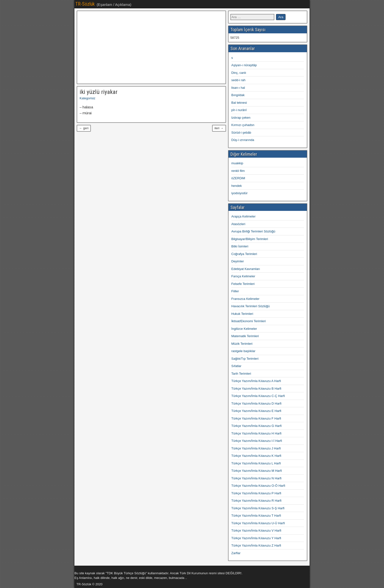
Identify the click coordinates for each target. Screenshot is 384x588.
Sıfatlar (236, 366)
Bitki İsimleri (240, 246)
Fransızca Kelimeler (246, 299)
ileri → (219, 128)
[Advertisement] (151, 47)
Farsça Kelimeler (243, 276)
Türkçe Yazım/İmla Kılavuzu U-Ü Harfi (258, 523)
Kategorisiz (87, 98)
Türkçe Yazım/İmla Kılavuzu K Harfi (256, 456)
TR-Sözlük (85, 4)
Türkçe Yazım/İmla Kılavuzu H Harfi (257, 433)
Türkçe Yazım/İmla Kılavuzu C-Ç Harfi (258, 396)
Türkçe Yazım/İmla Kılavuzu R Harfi (257, 501)
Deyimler (238, 261)
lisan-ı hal (238, 88)
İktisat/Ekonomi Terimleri (249, 321)
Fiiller (235, 291)
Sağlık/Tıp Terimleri (245, 359)
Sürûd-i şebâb (241, 133)
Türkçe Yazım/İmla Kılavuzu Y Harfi (256, 538)
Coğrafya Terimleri (244, 254)
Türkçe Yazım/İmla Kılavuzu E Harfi (256, 411)
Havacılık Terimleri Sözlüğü (251, 306)
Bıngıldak (238, 95)
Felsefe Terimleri (243, 284)
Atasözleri (238, 224)
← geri (84, 128)
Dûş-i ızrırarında (243, 140)
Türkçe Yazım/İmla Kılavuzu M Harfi (257, 471)
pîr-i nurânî (239, 110)
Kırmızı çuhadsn (243, 125)
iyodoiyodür (240, 193)
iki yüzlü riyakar (99, 92)
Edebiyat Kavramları (246, 269)
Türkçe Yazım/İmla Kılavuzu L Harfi (256, 463)
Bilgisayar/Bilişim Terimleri (250, 239)
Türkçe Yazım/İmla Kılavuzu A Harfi (256, 381)
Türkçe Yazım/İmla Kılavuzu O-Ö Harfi (258, 486)
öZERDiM (238, 178)
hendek (237, 186)
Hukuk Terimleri (242, 314)
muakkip (237, 163)
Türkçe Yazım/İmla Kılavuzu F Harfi (256, 418)
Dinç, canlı (239, 73)
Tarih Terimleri (241, 374)
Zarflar (236, 553)
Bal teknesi (239, 103)
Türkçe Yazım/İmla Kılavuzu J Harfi (256, 448)
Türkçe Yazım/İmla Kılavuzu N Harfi (257, 478)
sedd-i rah (239, 80)
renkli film (238, 171)
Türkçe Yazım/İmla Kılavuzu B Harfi (256, 389)
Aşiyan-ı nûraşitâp (244, 65)
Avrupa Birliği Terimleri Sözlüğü (253, 231)
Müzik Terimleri (242, 344)
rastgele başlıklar (243, 351)
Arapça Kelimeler (244, 216)
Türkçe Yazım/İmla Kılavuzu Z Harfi (256, 545)
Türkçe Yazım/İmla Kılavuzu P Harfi (256, 493)
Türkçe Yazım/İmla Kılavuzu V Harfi (256, 530)
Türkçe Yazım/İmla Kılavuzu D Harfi (257, 403)
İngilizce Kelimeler (244, 329)
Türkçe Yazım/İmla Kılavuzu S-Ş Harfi (258, 508)
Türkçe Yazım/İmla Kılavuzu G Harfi (257, 426)
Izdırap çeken (241, 118)
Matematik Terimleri (245, 336)
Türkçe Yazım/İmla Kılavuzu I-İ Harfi (257, 441)
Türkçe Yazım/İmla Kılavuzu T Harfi (256, 516)
